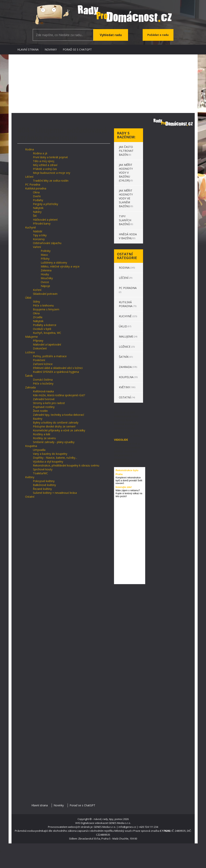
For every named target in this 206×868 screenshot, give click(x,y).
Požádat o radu (158, 35)
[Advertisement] (103, 84)
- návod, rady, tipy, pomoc (107, 819)
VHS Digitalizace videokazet (92, 823)
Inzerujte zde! (124, 487)
